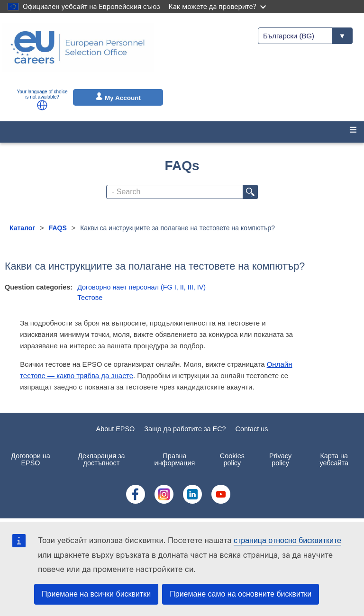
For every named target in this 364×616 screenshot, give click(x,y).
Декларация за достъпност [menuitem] (101, 459)
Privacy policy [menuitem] (280, 459)
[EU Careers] (78, 54)
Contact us (252, 429)
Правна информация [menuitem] (175, 459)
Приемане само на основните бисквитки (241, 594)
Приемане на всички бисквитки (96, 594)
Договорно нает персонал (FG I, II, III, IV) (141, 287)
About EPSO (116, 429)
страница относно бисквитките (287, 540)
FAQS (58, 228)
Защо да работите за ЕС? (185, 429)
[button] (42, 105)
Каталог (22, 228)
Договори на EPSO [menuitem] (30, 459)
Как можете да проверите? (217, 6)
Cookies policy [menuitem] (232, 459)
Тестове (90, 298)
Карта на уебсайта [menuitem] (334, 459)
